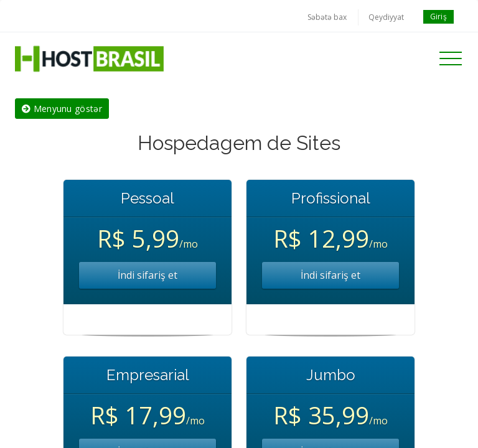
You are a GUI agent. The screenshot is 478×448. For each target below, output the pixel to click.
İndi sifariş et (148, 275)
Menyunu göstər (62, 109)
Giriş (439, 16)
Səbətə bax (327, 17)
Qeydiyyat (386, 17)
